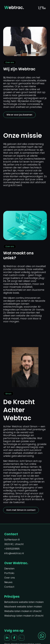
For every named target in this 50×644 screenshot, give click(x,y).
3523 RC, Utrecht (14, 544)
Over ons (10, 578)
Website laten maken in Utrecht (23, 611)
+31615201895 (12, 549)
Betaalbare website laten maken (24, 602)
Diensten (9, 569)
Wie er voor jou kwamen (19, 115)
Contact (9, 587)
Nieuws (8, 582)
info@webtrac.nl (14, 553)
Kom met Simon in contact (21, 510)
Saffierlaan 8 (12, 540)
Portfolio (9, 573)
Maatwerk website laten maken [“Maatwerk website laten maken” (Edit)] (23, 607)
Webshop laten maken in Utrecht (24, 616)
